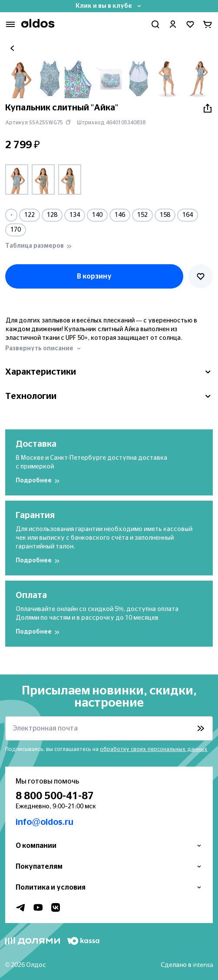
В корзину (94, 276)
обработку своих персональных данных (154, 749)
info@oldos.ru (45, 822)
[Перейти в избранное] (190, 24)
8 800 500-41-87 (55, 796)
